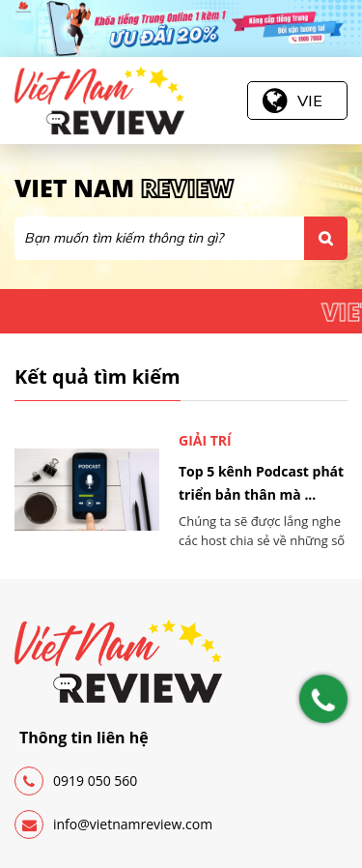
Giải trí (205, 440)
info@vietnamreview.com (113, 825)
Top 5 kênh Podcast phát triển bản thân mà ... (261, 483)
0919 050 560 (76, 781)
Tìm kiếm (326, 238)
